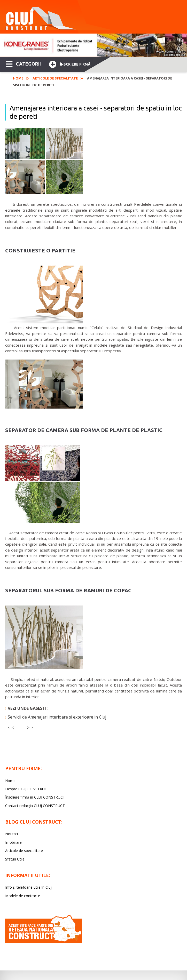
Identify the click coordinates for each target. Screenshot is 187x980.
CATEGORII (23, 63)
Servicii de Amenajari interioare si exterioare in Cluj (57, 717)
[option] (93, 45)
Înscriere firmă (70, 64)
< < (11, 728)
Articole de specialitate (55, 78)
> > (30, 728)
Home (18, 78)
